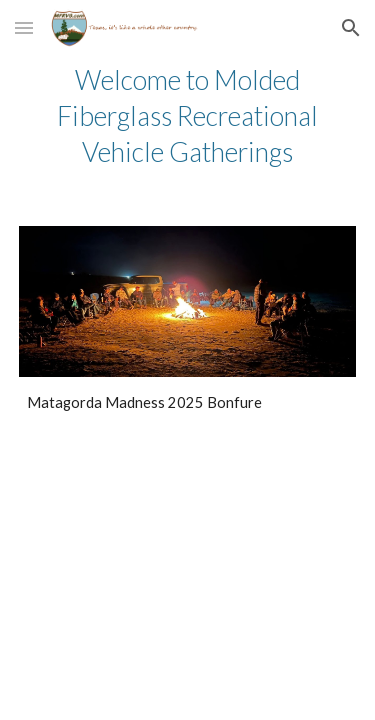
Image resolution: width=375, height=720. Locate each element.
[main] (188, 116)
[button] (24, 27)
